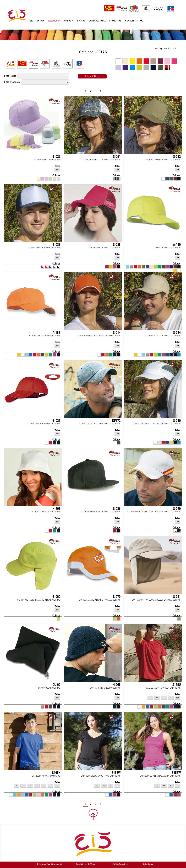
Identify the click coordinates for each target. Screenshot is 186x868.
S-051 (117, 157)
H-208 (56, 509)
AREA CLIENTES (131, 21)
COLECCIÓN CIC (54, 21)
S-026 (57, 421)
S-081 (177, 597)
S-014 (117, 333)
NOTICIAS (81, 21)
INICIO (30, 21)
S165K (56, 773)
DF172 (116, 421)
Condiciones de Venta (86, 864)
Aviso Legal (148, 864)
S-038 (117, 245)
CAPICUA (40, 21)
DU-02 (56, 685)
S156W (176, 773)
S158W (116, 773)
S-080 (57, 597)
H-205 (117, 685)
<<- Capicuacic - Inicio (166, 48)
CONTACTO (69, 21)
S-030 (177, 421)
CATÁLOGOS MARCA (97, 21)
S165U (176, 685)
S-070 (117, 597)
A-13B (56, 333)
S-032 (177, 157)
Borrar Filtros (92, 76)
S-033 (57, 245)
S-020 (177, 509)
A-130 (177, 245)
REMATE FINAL (115, 21)
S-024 (177, 333)
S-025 (57, 157)
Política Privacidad (120, 864)
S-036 (117, 509)
